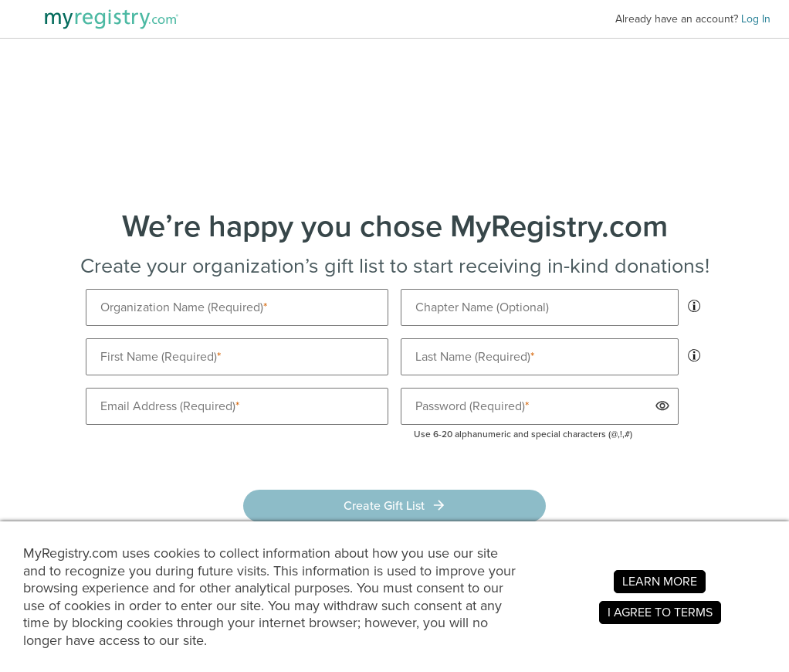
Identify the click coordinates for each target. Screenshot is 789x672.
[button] (661, 406)
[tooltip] (694, 306)
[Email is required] (237, 406)
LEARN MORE (660, 581)
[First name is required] (237, 357)
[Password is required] (540, 406)
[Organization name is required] (237, 307)
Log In (756, 19)
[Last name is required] (540, 357)
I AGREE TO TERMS (660, 612)
